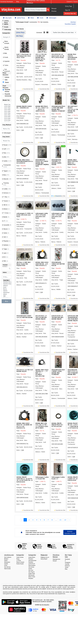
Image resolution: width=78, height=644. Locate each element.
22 (65, 520)
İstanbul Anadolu (7, 284)
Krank (40, 18)
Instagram (68, 562)
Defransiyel (31, 575)
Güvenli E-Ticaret (72, 2)
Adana (7, 291)
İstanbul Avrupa (7, 282)
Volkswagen (52, 18)
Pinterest (67, 566)
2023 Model (7, 111)
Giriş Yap (68, 6)
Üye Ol (68, 10)
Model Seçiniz (7, 105)
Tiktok (67, 567)
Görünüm (39, 33)
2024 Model (7, 110)
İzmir (7, 287)
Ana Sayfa (7, 18)
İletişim (55, 561)
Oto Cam (31, 570)
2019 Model (7, 118)
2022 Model (7, 113)
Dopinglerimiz (56, 559)
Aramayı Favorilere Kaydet (70, 532)
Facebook (67, 559)
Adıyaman (7, 292)
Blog (18, 2)
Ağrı (7, 296)
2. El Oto (19, 560)
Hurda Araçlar (20, 564)
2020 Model (7, 117)
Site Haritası (7, 567)
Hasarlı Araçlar (20, 562)
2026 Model (7, 106)
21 (60, 520)
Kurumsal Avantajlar (7, 2)
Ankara (7, 286)
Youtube (67, 564)
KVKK (6, 565)
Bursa (7, 289)
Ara (6, 301)
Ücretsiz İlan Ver (70, 13)
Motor (31, 18)
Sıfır (6, 80)
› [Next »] (69, 520)
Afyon (7, 294)
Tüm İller (7, 280)
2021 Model (7, 115)
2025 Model (7, 108)
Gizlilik (6, 564)
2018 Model (7, 120)
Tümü (7, 82)
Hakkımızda (7, 569)
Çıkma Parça (20, 18)
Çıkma (7, 77)
